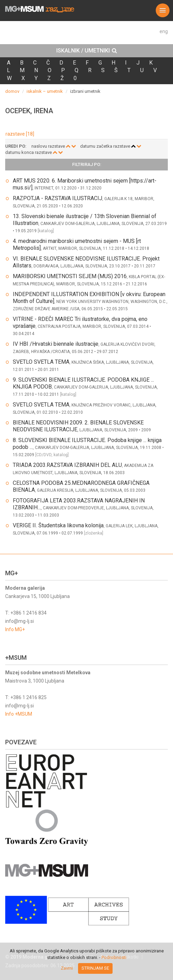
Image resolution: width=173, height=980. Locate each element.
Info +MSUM (19, 714)
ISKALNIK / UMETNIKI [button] (87, 51)
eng (164, 31)
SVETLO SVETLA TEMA (41, 362)
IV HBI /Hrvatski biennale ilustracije (56, 344)
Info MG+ (15, 629)
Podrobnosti (114, 957)
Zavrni (67, 968)
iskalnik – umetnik (45, 91)
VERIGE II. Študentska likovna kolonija (58, 525)
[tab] (86, 51)
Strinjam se (95, 968)
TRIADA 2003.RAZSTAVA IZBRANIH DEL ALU (67, 465)
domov (12, 91)
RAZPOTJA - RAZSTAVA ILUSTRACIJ (57, 198)
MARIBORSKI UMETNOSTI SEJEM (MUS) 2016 (70, 276)
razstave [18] (20, 134)
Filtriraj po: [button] (87, 165)
